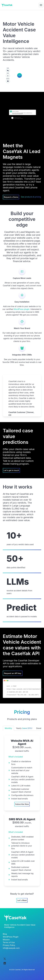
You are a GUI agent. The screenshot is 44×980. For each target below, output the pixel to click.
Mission (6, 939)
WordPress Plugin (11, 936)
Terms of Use (9, 942)
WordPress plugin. (22, 309)
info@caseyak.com (11, 948)
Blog (5, 934)
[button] (41, 5)
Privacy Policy (9, 945)
